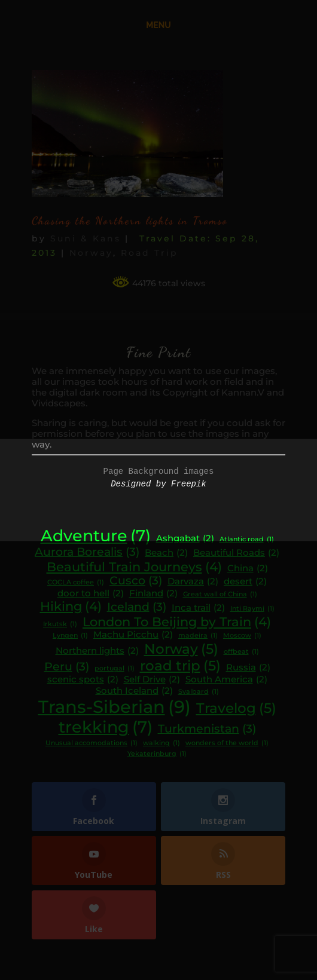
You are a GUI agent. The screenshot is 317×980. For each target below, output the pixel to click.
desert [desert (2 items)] (245, 582)
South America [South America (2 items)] (226, 680)
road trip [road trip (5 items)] (180, 666)
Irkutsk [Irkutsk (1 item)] (60, 625)
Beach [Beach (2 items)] (166, 553)
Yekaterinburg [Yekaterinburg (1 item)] (157, 754)
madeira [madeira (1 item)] (198, 636)
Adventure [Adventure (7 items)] (96, 536)
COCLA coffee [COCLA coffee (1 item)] (76, 583)
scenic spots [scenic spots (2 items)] (83, 680)
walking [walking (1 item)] (161, 744)
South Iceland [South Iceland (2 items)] (134, 691)
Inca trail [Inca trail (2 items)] (198, 608)
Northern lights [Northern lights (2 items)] (97, 651)
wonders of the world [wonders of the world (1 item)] (227, 744)
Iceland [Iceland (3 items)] (137, 607)
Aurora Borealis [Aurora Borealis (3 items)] (87, 552)
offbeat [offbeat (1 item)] (241, 652)
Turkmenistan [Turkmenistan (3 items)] (207, 729)
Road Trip (150, 253)
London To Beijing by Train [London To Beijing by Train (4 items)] (177, 622)
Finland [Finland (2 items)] (153, 594)
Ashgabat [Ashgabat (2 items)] (185, 539)
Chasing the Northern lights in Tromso (130, 220)
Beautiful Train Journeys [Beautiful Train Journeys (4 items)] (134, 567)
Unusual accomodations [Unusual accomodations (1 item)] (92, 744)
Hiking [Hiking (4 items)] (71, 607)
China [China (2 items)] (248, 569)
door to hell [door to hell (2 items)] (91, 594)
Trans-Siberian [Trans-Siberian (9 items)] (115, 707)
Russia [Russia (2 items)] (248, 668)
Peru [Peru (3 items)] (67, 667)
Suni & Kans (86, 238)
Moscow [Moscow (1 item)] (242, 636)
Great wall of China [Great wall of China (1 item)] (220, 595)
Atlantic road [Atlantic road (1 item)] (247, 540)
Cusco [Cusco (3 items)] (136, 581)
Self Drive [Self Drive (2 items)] (152, 680)
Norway (91, 253)
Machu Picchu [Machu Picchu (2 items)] (133, 635)
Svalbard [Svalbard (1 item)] (199, 692)
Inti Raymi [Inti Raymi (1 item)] (252, 609)
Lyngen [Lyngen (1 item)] (70, 636)
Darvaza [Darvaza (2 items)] (193, 582)
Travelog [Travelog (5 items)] (236, 708)
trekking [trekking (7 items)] (106, 727)
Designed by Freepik (158, 484)
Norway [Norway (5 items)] (181, 649)
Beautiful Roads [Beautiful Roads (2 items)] (236, 553)
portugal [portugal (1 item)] (115, 669)
